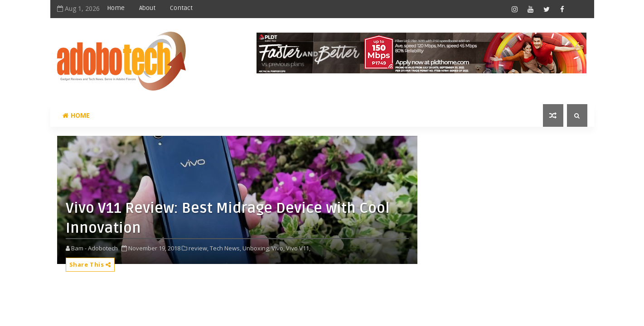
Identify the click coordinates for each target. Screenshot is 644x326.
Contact (181, 8)
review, (199, 248)
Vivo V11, (298, 248)
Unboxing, (256, 248)
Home (116, 8)
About (147, 8)
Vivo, (278, 248)
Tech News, (225, 248)
